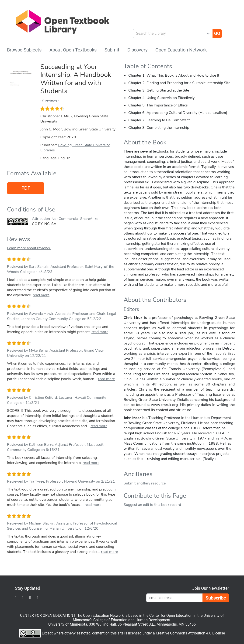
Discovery (137, 50)
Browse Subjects (24, 50)
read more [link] (41, 295)
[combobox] (171, 34)
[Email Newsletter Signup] (174, 598)
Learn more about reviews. (29, 248)
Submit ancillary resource (145, 483)
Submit (112, 50)
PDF (26, 188)
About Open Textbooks (73, 50)
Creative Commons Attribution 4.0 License (190, 633)
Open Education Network (181, 50)
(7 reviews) (50, 100)
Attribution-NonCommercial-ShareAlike (65, 219)
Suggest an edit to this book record (152, 505)
